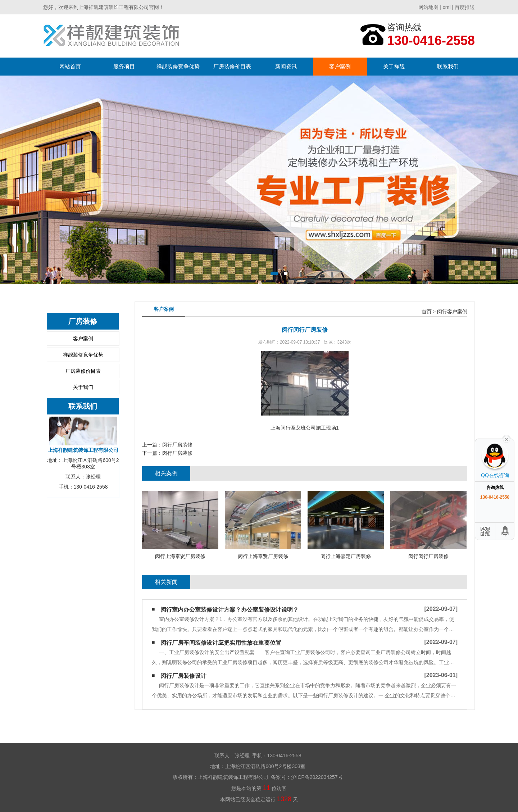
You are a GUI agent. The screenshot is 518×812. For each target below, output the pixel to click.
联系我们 (448, 66)
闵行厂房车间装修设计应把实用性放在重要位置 (221, 643)
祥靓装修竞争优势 (178, 66)
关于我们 (83, 387)
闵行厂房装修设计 (183, 676)
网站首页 (70, 66)
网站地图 (428, 7)
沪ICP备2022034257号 (317, 777)
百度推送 (465, 7)
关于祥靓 (394, 66)
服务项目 (124, 66)
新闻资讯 (286, 66)
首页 (427, 312)
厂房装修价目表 (232, 66)
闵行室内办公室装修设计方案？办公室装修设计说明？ (230, 610)
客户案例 (340, 66)
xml (447, 7)
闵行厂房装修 (177, 445)
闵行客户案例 (452, 312)
